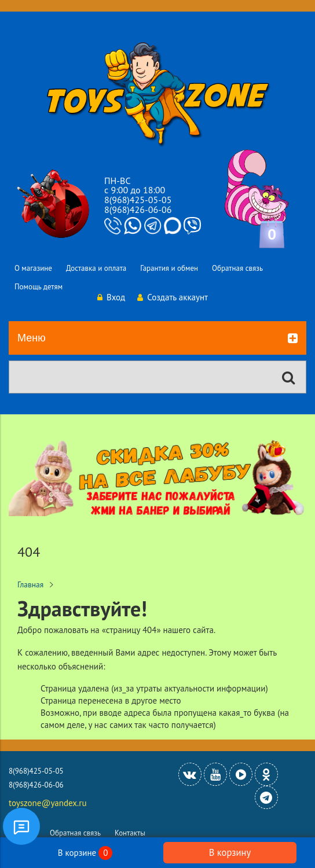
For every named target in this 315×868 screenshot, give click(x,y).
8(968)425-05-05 (138, 200)
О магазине (33, 268)
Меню (157, 339)
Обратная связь (237, 268)
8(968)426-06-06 (138, 209)
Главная (30, 584)
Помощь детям (39, 287)
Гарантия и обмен (169, 268)
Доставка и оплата (96, 268)
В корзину (230, 852)
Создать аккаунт (173, 297)
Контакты (130, 833)
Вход (111, 297)
